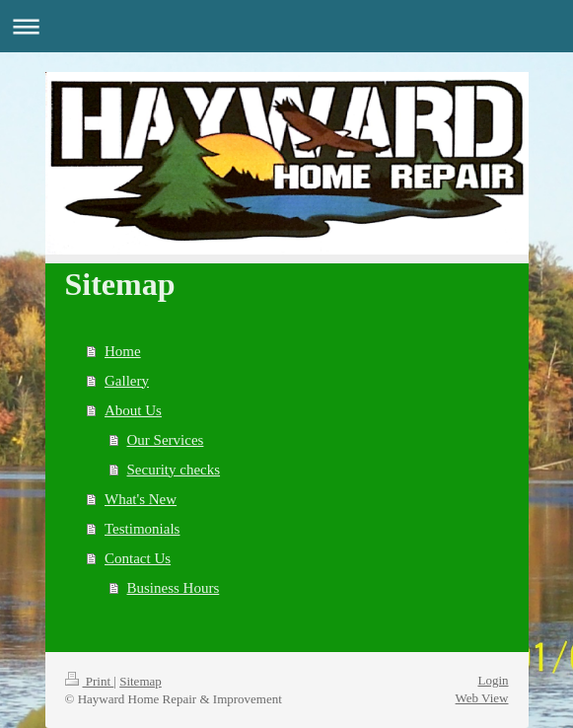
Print (90, 681)
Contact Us (138, 558)
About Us (133, 410)
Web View (482, 698)
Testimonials (142, 529)
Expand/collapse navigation (286, 26)
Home (123, 351)
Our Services (166, 440)
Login (493, 680)
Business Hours (174, 588)
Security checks (174, 470)
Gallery (127, 381)
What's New (141, 499)
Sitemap (141, 681)
